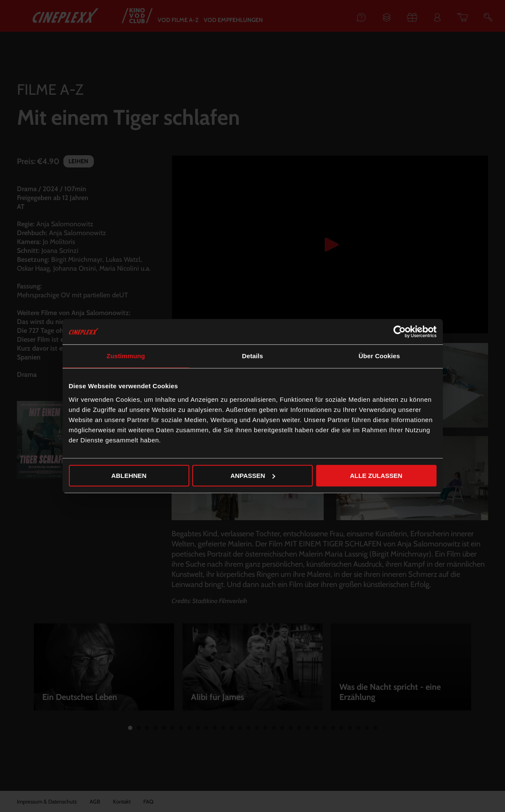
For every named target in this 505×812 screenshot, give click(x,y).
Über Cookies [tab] (379, 356)
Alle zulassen (376, 476)
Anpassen (253, 476)
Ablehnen (129, 476)
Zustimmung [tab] (126, 356)
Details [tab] (253, 356)
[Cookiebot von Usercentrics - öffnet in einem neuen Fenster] (400, 332)
